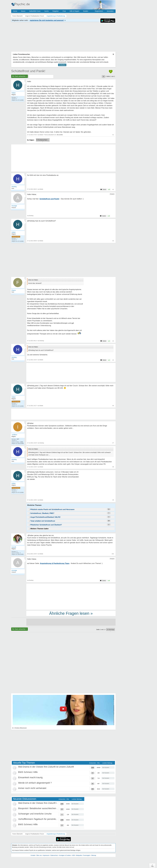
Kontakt (33, 855)
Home (15, 11)
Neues (23, 11)
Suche (47, 11)
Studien (86, 11)
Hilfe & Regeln (74, 11)
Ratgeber (56, 11)
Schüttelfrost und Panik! (28, 71)
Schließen (62, 65)
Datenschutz (54, 855)
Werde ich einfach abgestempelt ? (35, 783)
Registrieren (99, 11)
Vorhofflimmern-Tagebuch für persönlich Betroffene (43, 819)
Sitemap (94, 855)
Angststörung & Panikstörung (56, 834)
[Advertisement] (71, 596)
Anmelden (110, 11)
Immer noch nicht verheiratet (32, 788)
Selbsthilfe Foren (35, 11)
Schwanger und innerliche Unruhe (35, 814)
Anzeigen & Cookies (65, 855)
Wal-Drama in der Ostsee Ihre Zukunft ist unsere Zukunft (46, 767)
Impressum (46, 855)
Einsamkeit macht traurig (30, 777)
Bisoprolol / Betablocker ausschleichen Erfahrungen (44, 808)
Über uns (39, 855)
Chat (64, 11)
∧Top (152, 866)
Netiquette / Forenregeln (83, 855)
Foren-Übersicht (17, 834)
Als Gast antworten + (20, 76)
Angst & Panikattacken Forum (35, 834)
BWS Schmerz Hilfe (28, 772)
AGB (73, 855)
